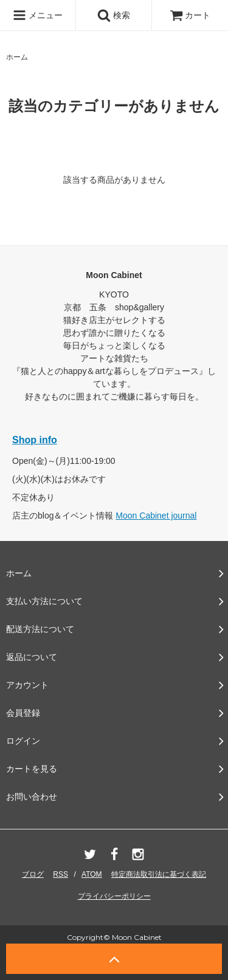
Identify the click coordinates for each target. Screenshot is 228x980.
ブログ (33, 874)
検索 (114, 15)
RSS (60, 874)
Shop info (35, 440)
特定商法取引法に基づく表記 (159, 874)
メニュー (38, 15)
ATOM (92, 874)
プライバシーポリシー (114, 896)
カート (190, 15)
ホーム (17, 57)
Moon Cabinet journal (156, 516)
